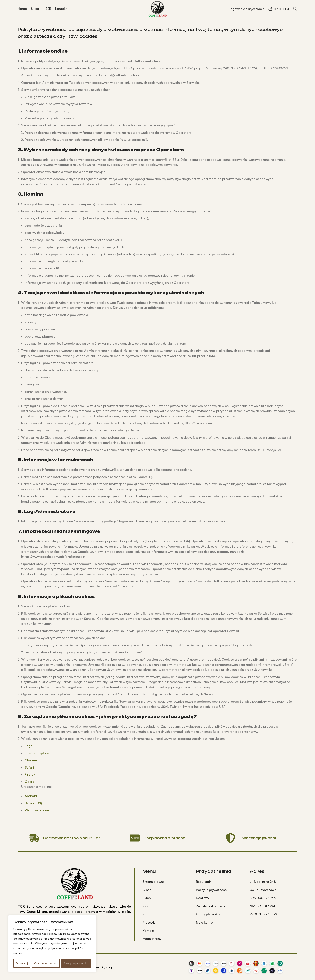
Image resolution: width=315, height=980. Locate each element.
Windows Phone (37, 810)
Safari (29, 767)
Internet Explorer (37, 753)
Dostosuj (22, 963)
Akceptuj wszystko (76, 963)
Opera (29, 782)
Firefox (30, 774)
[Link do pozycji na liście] (166, 882)
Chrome (31, 760)
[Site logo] (157, 8)
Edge (29, 746)
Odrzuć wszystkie (46, 963)
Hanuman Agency (100, 967)
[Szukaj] (295, 9)
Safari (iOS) (33, 803)
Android (31, 796)
